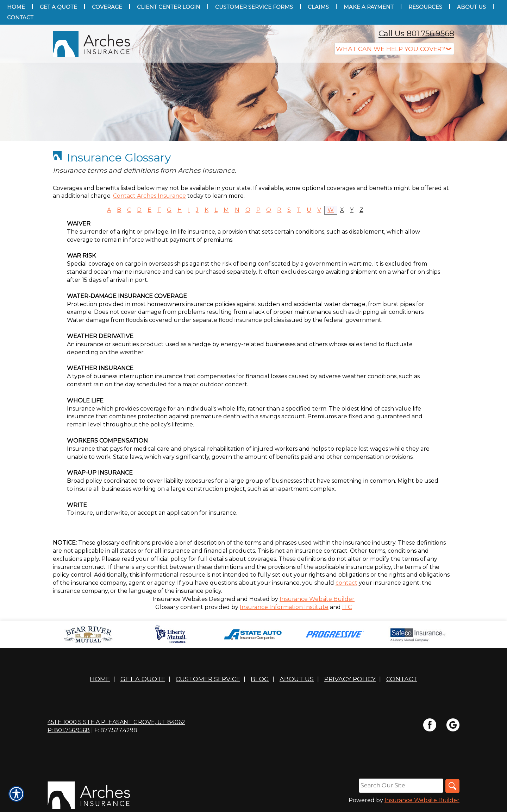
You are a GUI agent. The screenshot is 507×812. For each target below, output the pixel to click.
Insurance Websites (180, 599)
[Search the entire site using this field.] (401, 786)
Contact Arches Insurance (149, 196)
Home (100, 679)
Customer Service (208, 679)
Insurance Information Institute (284, 607)
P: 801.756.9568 (69, 730)
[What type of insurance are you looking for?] (394, 49)
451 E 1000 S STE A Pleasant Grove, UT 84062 (116, 722)
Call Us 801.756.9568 (416, 34)
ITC (347, 607)
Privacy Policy (350, 679)
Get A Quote (143, 679)
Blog (260, 679)
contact (346, 583)
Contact (402, 679)
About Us (297, 679)
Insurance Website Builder (317, 599)
